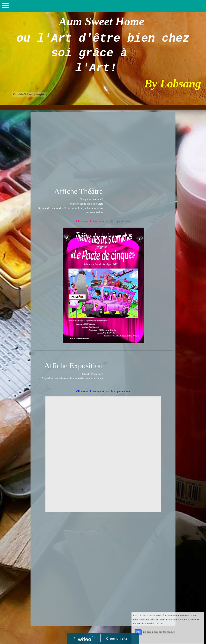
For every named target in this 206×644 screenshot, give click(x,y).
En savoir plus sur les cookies (159, 632)
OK (138, 632)
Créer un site (117, 638)
